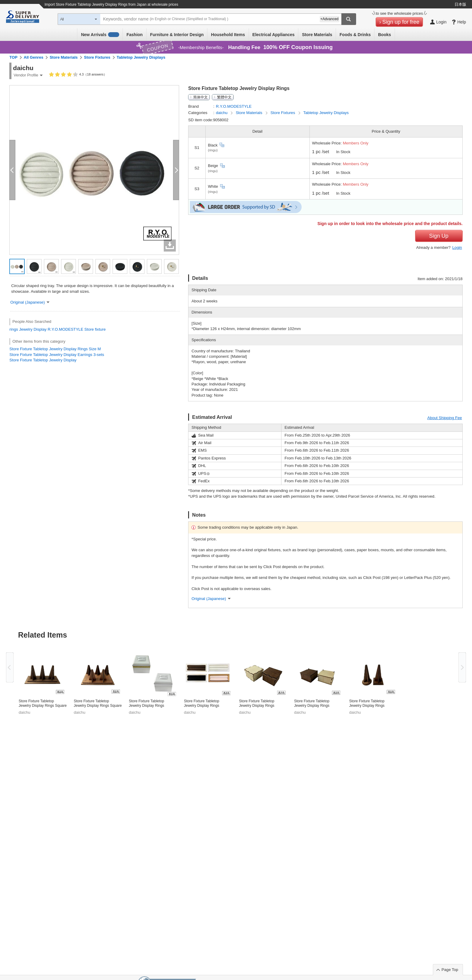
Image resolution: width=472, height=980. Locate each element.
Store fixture (95, 329)
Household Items (228, 35)
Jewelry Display (33, 329)
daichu (222, 113)
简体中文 (200, 97)
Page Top (450, 970)
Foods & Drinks (355, 35)
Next (462, 667)
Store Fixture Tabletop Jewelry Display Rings (146, 703)
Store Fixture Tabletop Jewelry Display (43, 360)
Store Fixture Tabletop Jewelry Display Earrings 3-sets (57, 355)
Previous (10, 667)
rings (14, 329)
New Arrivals (100, 35)
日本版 (460, 4)
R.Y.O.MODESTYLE (65, 329)
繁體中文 (224, 97)
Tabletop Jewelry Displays (141, 57)
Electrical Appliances (273, 35)
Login (457, 247)
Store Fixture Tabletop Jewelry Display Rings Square (43, 703)
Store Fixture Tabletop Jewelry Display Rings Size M (55, 349)
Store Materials (317, 35)
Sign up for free (401, 22)
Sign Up (439, 236)
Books (385, 35)
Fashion (135, 35)
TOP (13, 57)
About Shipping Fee (444, 418)
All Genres (34, 57)
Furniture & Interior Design (177, 35)
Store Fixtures (97, 57)
